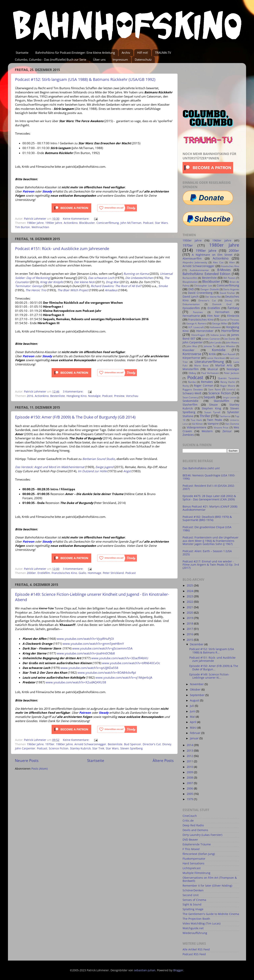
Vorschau (132, 396)
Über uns (99, 59)
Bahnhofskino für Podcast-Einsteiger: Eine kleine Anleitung (75, 53)
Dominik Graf (222, 304)
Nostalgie (94, 396)
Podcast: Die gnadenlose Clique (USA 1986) (207, 529)
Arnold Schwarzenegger (90, 744)
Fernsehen (222, 312)
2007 (190, 783)
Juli (192, 706)
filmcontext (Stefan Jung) (199, 854)
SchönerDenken (193, 890)
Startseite (22, 53)
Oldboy (192, 373)
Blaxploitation (190, 282)
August (195, 700)
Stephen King (211, 408)
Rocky (186, 386)
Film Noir (213, 316)
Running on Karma (136, 274)
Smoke (163, 286)
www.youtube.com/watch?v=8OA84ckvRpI (107, 672)
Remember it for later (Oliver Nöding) (207, 886)
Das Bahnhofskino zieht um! (201, 468)
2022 (190, 602)
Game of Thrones (229, 320)
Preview (119, 396)
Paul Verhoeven (210, 373)
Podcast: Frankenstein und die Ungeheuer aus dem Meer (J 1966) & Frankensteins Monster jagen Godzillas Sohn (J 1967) (211, 541)
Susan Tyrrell (212, 412)
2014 (190, 745)
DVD (191, 289)
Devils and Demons (195, 830)
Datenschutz (143, 59)
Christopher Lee (203, 286)
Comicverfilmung (108, 223)
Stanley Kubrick (80, 748)
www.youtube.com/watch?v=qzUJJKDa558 (89, 668)
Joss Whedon (228, 346)
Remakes (207, 382)
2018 (190, 624)
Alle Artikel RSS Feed (196, 949)
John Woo (192, 346)
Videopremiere (197, 427)
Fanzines (198, 312)
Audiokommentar (199, 270)
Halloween (215, 327)
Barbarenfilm (190, 278)
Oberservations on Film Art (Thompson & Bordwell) (210, 879)
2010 (190, 767)
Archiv (126, 53)
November (197, 684)
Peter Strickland (113, 573)
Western (207, 431)
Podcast (148, 223)
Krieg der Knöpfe (51, 282)
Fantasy (233, 308)
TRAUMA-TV (163, 53)
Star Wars (161, 223)
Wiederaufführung (195, 933)
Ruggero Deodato (193, 389)
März (194, 728)
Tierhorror (225, 416)
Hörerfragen (198, 335)
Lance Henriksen (216, 358)
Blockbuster (87, 223)
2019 (190, 618)
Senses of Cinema (194, 900)
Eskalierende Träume (197, 844)
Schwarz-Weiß (192, 393)
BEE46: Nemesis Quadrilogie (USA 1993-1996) (209, 477)
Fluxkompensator (194, 859)
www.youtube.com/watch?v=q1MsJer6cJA (124, 677)
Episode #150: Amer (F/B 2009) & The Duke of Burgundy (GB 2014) (75, 417)
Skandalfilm (221, 401)
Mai (193, 717)
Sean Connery (190, 397)
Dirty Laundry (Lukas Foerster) (202, 835)
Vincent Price (221, 428)
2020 (190, 613)
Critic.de (188, 821)
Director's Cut (152, 744)
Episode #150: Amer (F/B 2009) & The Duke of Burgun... (214, 668)
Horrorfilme (230, 331)
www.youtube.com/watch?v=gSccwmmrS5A (102, 648)
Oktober (196, 690)
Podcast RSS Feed (194, 954)
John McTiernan (131, 223)
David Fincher (227, 293)
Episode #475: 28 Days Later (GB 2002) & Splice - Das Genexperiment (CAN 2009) (209, 498)
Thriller (205, 416)
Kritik (212, 354)
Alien (232, 262)
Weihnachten (40, 227)
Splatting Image (193, 909)
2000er (31, 573)
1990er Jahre (54, 223)
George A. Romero (196, 323)
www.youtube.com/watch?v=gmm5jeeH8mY (93, 644)
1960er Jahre (35, 744)
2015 (190, 640)
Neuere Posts (27, 761)
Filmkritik (233, 316)
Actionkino (71, 223)
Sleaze (213, 405)
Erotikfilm (44, 573)
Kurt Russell (229, 354)
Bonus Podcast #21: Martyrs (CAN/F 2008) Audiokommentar (210, 508)
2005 (190, 794)
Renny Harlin (228, 382)
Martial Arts (224, 365)
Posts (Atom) (39, 769)
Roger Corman (204, 386)
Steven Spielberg (131, 748)
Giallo (82, 573)
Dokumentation (191, 304)
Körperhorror (191, 358)
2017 (190, 629)
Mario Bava (201, 365)
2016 (30, 396)
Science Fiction (59, 748)
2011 (190, 761)
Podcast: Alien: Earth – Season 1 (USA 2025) (207, 553)
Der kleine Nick (84, 282)
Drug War (112, 282)
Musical (213, 369)
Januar (195, 738)
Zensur (227, 431)
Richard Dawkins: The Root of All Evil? (116, 286)
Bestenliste (58, 396)
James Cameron (211, 339)
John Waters (232, 342)
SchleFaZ (231, 389)
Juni (193, 711)
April (193, 722)
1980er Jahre (35, 223)
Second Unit (191, 895)
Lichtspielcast (192, 868)
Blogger (178, 970)
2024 (190, 591)
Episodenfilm (191, 308)
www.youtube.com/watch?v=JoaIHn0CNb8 (86, 653)
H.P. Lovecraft (196, 327)
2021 (190, 607)
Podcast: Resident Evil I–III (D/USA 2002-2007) (209, 487)
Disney (167, 744)
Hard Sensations (193, 863)
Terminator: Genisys (29, 286)
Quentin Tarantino (229, 378)
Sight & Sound (192, 904)
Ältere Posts (163, 761)
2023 (190, 596)
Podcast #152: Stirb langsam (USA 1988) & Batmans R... (212, 651)
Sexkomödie (190, 401)
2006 (190, 788)
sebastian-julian (145, 970)
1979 (190, 799)
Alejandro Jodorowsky (195, 262)
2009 (190, 772)
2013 (190, 751)
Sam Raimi (215, 389)
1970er (50, 744)
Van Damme (232, 424)
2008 (190, 778)
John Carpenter (25, 748)
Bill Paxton (229, 278)
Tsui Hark (196, 420)
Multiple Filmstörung (196, 873)
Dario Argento (231, 289)
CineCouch (190, 816)
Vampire (213, 424)
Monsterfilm (191, 369)
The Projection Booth (196, 919)
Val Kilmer (198, 424)
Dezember (197, 644)
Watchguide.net (193, 928)
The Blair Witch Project (73, 290)
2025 (190, 585)
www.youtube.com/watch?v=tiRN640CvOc (131, 663)
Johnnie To (210, 346)
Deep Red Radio (193, 825)
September (198, 695)
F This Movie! (191, 849)
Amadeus (111, 290)
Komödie (219, 350)
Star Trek (98, 748)
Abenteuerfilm (192, 259)
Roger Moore (228, 386)
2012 (190, 756)
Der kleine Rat (213, 297)
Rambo (192, 382)
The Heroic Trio (36, 290)
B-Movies (224, 270)
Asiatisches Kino (230, 266)
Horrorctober (205, 331)
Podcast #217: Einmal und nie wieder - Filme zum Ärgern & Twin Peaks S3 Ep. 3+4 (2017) (211, 565)
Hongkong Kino (76, 396)
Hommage (94, 573)
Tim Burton (23, 227)
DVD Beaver (190, 840)
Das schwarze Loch (101, 278)
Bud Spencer (133, 744)
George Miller (220, 323)
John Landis (215, 342)
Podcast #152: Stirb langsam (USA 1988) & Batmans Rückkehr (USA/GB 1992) (85, 79)
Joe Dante (230, 339)
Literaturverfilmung (209, 362)
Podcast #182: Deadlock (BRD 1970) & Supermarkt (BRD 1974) (207, 518)
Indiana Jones (218, 335)
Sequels (209, 397)
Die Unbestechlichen (139, 278)
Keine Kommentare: (76, 219)
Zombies (188, 435)
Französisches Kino (64, 573)
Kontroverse (192, 354)
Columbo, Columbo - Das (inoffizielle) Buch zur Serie (51, 59)
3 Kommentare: (74, 392)
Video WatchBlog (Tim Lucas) (202, 923)
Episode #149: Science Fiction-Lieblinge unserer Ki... (209, 676)
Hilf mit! (143, 53)
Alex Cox (218, 262)
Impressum (120, 59)
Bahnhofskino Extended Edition (206, 274)
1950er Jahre (192, 240)
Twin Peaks (215, 420)
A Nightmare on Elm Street (212, 255)
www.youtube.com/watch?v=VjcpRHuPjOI (85, 639)
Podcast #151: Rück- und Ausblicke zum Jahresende (62, 249)
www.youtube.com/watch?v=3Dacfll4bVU (120, 658)
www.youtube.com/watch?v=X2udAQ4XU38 (76, 682)
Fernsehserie (191, 316)
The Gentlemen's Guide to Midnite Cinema (211, 914)
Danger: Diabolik (210, 289)
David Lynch (191, 297)
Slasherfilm (190, 405)
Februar (196, 733)
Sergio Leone (229, 397)
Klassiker (189, 350)
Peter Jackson (231, 373)
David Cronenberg (200, 293)
